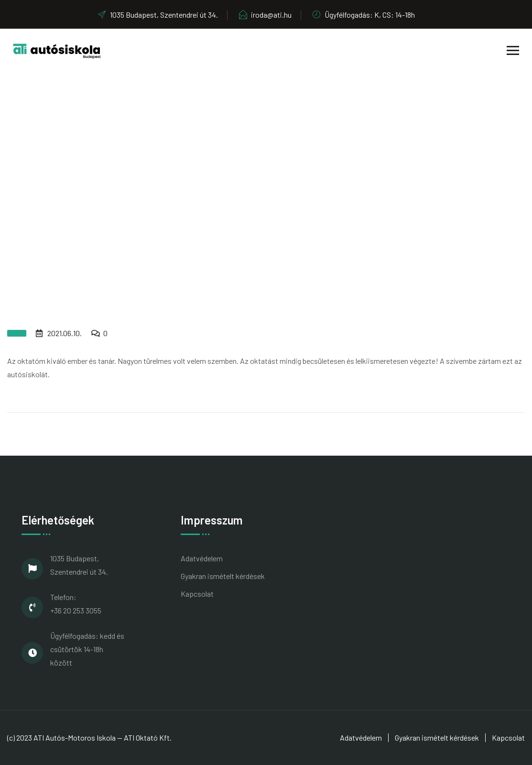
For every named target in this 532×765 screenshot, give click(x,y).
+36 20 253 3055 (76, 610)
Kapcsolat (197, 594)
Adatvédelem (202, 558)
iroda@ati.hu (265, 15)
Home (240, 191)
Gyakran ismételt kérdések (223, 576)
